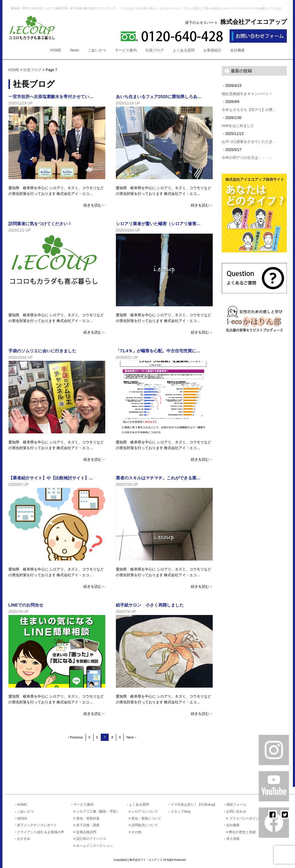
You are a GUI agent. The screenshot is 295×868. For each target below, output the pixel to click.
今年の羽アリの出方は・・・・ (247, 158)
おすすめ (24, 839)
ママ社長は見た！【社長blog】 (194, 804)
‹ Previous (75, 737)
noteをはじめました (238, 126)
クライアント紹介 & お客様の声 (41, 832)
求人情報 (233, 839)
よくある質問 (184, 50)
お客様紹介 (212, 50)
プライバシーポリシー (246, 818)
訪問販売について (145, 825)
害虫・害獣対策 (88, 818)
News (74, 50)
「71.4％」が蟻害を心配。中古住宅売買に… (158, 351)
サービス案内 (126, 50)
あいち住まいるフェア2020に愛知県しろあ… (159, 97)
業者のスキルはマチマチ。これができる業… (158, 478)
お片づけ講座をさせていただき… (249, 142)
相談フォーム (236, 804)
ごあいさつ (97, 50)
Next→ (132, 737)
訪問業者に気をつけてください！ (40, 224)
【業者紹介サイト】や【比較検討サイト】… (51, 478)
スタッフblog (180, 811)
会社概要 (238, 50)
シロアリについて (145, 811)
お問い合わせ (236, 811)
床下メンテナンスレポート (37, 825)
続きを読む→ (94, 205)
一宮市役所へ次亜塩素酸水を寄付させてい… (51, 97)
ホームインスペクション (95, 846)
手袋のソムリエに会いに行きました (42, 351)
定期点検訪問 (86, 832)
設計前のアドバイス (91, 839)
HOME (56, 50)
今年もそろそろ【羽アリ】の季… (249, 110)
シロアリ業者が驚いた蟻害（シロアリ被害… (158, 224)
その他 (136, 832)
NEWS (22, 818)
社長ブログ (155, 50)
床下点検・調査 (88, 825)
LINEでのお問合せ (26, 605)
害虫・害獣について (146, 818)
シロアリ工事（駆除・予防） (98, 811)
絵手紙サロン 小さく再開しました (150, 605)
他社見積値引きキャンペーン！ (247, 94)
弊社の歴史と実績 (242, 832)
